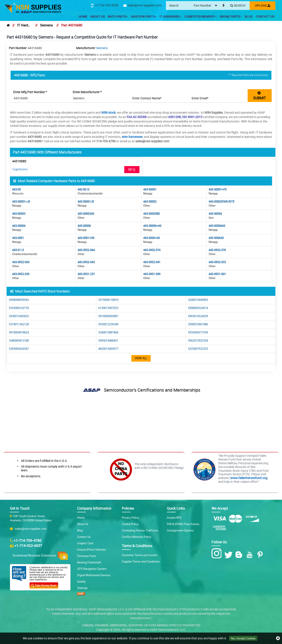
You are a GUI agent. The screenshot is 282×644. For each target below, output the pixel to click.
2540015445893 (198, 300)
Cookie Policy (130, 524)
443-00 (16, 190)
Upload (262, 5)
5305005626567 (19, 349)
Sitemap (82, 588)
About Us (98, 16)
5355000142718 (19, 308)
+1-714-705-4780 (28, 540)
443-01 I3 (18, 250)
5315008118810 (108, 300)
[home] (8, 25)
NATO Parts (118, 16)
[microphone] (223, 5)
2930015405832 (19, 316)
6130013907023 (108, 308)
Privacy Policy (130, 518)
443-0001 (18, 238)
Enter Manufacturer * (87, 92)
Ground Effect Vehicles (92, 550)
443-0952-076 (217, 250)
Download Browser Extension (40, 555)
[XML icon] (81, 594)
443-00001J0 (86, 202)
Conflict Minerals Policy (136, 537)
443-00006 (84, 226)
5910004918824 (19, 332)
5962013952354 (198, 341)
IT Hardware (171, 16)
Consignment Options (180, 530)
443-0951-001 (217, 274)
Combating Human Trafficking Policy (145, 530)
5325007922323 (198, 349)
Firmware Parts (87, 556)
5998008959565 (19, 300)
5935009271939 (198, 332)
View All (141, 358)
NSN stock (109, 112)
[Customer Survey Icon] (44, 584)
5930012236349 (108, 324)
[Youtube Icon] (250, 555)
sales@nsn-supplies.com (30, 529)
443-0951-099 (152, 274)
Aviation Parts (144, 16)
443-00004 (215, 214)
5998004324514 (198, 308)
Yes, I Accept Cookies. (243, 638)
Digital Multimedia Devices (94, 575)
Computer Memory (201, 16)
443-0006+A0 (151, 238)
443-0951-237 (86, 274)
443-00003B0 (151, 214)
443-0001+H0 (86, 238)
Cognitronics (20, 169)
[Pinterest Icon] (261, 555)
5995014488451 (108, 341)
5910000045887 (108, 316)
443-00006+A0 (152, 226)
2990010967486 (198, 324)
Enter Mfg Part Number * (31, 92)
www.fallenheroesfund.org (249, 478)
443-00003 (19, 214)
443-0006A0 (216, 238)
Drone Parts (231, 16)
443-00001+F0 (218, 190)
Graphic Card (85, 543)
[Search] (237, 6)
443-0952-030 (21, 274)
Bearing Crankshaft (89, 562)
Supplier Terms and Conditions (141, 561)
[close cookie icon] (278, 638)
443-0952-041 (152, 262)
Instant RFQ (174, 518)
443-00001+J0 (21, 202)
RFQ (132, 169)
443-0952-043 (86, 262)
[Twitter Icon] (229, 555)
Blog (249, 16)
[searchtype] (206, 6)
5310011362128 (19, 324)
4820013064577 (108, 349)
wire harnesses (132, 137)
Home (83, 16)
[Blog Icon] (240, 555)
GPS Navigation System (92, 569)
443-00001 (150, 190)
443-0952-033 (217, 262)
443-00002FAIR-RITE (222, 202)
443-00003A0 (86, 214)
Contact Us (265, 16)
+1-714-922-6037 (28, 546)
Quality (81, 581)
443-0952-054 (21, 262)
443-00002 (150, 202)
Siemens (46, 25)
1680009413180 (19, 341)
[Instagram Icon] (218, 553)
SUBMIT (260, 95)
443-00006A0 (217, 226)
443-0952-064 (86, 250)
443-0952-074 (152, 250)
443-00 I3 (83, 190)
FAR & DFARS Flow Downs (183, 524)
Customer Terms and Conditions (142, 555)
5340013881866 (108, 332)
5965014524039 (198, 316)
